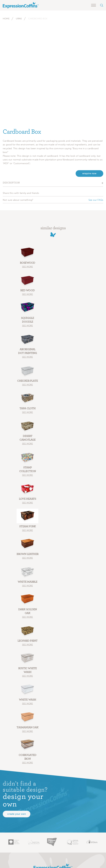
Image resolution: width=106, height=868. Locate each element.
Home (6, 19)
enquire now (89, 173)
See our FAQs (96, 200)
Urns (19, 19)
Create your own (17, 814)
